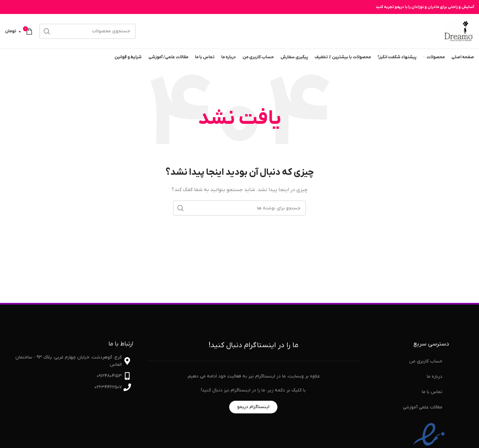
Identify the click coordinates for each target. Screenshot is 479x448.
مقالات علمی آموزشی (423, 407)
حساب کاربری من (426, 361)
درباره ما (435, 377)
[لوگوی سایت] (458, 31)
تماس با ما (432, 392)
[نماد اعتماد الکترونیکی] (429, 443)
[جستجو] (87, 31)
